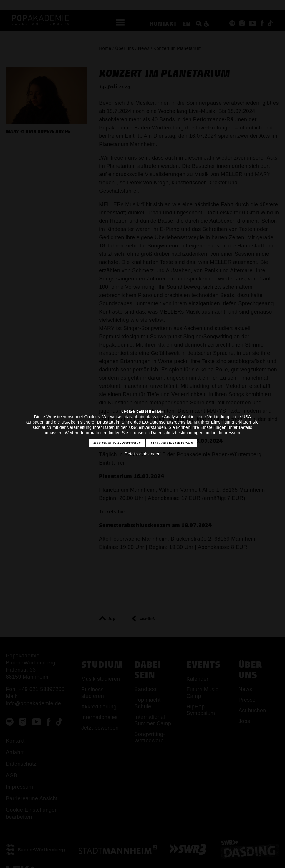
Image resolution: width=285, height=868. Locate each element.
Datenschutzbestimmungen (177, 433)
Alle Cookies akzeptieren (117, 443)
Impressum (229, 433)
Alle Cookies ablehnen (172, 443)
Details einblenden (142, 454)
